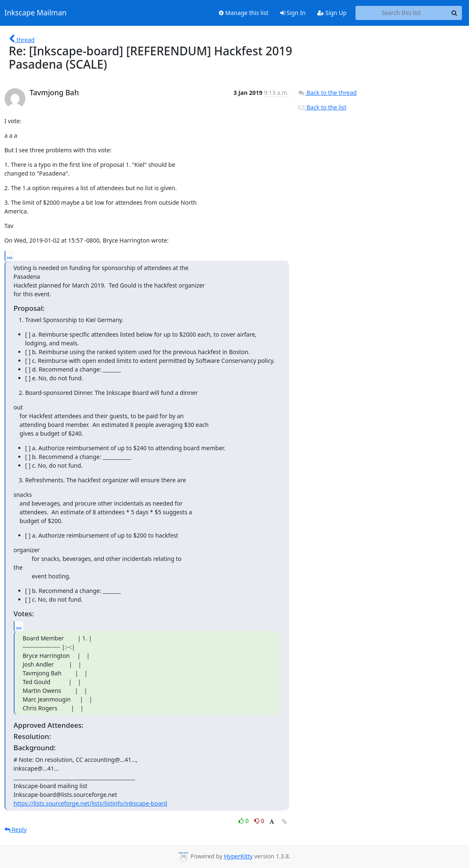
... (10, 255)
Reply (16, 830)
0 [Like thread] (244, 821)
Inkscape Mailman (36, 13)
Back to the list (322, 107)
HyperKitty (238, 856)
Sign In (293, 13)
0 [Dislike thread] (259, 821)
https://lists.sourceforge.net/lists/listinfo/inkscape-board (90, 803)
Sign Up (332, 13)
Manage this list (244, 13)
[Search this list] (401, 13)
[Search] (454, 13)
